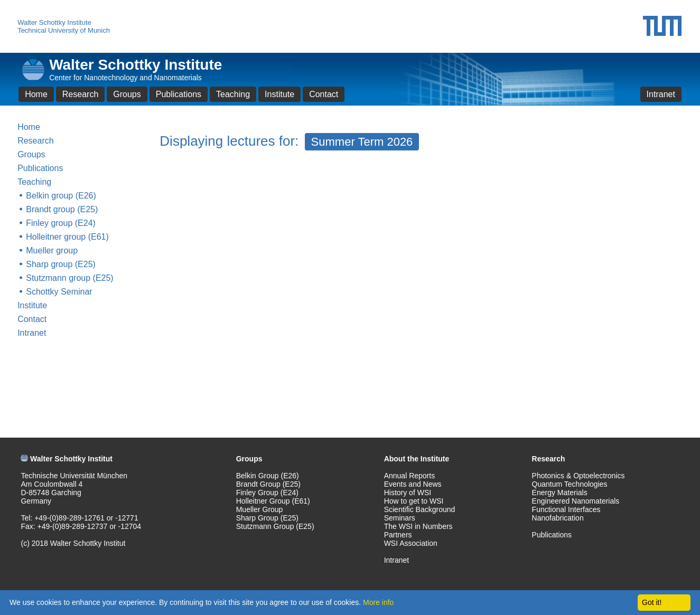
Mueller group (52, 250)
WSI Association (411, 543)
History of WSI (408, 493)
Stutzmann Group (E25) (275, 526)
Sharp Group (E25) (267, 518)
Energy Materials (560, 493)
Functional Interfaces (566, 509)
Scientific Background (420, 509)
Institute (279, 94)
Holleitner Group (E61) (273, 501)
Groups (127, 94)
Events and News (413, 484)
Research (80, 94)
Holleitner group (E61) (67, 237)
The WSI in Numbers (418, 526)
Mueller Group (260, 509)
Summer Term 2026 (362, 142)
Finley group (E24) (61, 223)
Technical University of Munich (64, 30)
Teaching (233, 94)
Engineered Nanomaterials (576, 501)
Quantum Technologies (570, 484)
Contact (324, 94)
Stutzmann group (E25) (69, 278)
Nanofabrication (558, 518)
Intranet (661, 94)
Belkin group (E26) (61, 196)
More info (378, 602)
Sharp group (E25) (61, 264)
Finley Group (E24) (267, 493)
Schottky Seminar (59, 292)
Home (36, 94)
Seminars (400, 518)
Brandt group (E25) (62, 209)
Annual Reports (410, 476)
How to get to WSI (414, 501)
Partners (398, 535)
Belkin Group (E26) (268, 476)
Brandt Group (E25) (268, 484)
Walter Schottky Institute (54, 22)
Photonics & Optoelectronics (578, 476)
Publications (179, 94)
